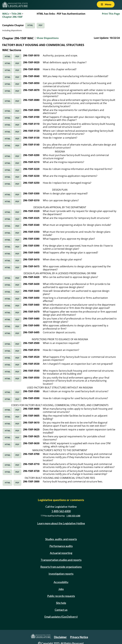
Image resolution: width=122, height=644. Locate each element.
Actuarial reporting (61, 553)
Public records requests (61, 596)
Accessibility (61, 582)
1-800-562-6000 (61, 511)
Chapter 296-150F (12, 17)
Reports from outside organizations (61, 567)
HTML (30, 25)
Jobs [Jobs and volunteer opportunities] (61, 589)
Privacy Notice (79, 637)
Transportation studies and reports (61, 560)
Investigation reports (61, 574)
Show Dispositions (48, 38)
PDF (41, 25)
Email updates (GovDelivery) (61, 617)
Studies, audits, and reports (61, 539)
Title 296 (16, 14)
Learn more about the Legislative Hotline (61, 523)
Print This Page (111, 14)
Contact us (61, 610)
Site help (61, 603)
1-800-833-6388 (73, 516)
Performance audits (61, 546)
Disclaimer (60, 637)
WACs (6, 14)
